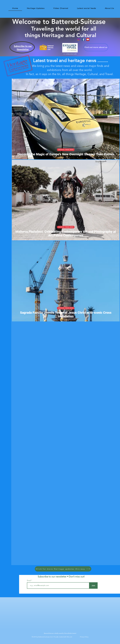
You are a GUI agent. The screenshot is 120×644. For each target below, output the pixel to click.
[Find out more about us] (96, 47)
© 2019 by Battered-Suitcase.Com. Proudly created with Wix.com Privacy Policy (60, 637)
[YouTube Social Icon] (88, 39)
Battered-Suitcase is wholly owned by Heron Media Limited (60, 633)
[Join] (93, 586)
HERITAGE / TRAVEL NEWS (66, 150)
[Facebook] (83, 39)
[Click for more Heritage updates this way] (63, 569)
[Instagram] (78, 39)
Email (29, 580)
